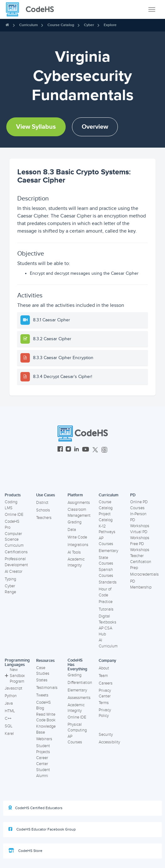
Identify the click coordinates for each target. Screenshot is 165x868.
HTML (10, 711)
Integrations (78, 545)
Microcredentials (144, 574)
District (42, 503)
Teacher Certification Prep (141, 562)
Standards (108, 582)
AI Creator (14, 572)
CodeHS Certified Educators (36, 808)
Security (106, 735)
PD (133, 495)
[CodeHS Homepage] (32, 9)
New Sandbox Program (15, 676)
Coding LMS (11, 505)
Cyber (89, 25)
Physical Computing (77, 727)
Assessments (79, 698)
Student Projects (43, 749)
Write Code (77, 537)
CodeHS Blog (44, 705)
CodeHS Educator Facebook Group (42, 829)
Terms (104, 703)
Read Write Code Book (46, 717)
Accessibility (109, 742)
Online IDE (14, 515)
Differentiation (80, 683)
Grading (74, 522)
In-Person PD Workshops (140, 520)
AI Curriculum (108, 643)
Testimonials (47, 688)
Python (11, 696)
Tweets (42, 695)
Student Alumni (43, 773)
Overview (95, 127)
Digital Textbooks (107, 619)
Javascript (14, 688)
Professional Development (16, 562)
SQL (9, 726)
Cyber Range (10, 589)
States (42, 680)
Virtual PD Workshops (140, 535)
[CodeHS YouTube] (86, 450)
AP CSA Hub (105, 631)
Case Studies (43, 671)
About (104, 668)
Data (72, 530)
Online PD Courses (139, 505)
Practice (106, 602)
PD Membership (141, 584)
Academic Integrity (76, 562)
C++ (8, 719)
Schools (43, 510)
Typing (10, 579)
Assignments (79, 503)
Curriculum (28, 25)
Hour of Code (105, 592)
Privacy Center (105, 693)
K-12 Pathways (107, 529)
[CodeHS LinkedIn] (77, 450)
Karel (9, 734)
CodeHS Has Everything (77, 665)
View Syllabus (36, 127)
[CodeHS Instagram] (68, 450)
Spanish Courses (106, 573)
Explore (110, 25)
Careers (106, 683)
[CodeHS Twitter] (95, 450)
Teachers (44, 518)
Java (9, 703)
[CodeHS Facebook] (60, 450)
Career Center (42, 761)
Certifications (16, 552)
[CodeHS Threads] (104, 450)
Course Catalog (61, 25)
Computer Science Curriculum (14, 540)
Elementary (108, 551)
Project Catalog (106, 517)
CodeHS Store (25, 851)
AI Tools (74, 552)
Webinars (44, 739)
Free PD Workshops (140, 547)
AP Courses (106, 541)
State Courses (106, 561)
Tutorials (106, 609)
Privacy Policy (105, 713)
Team (103, 676)
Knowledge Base (46, 729)
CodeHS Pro (12, 524)
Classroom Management (79, 513)
